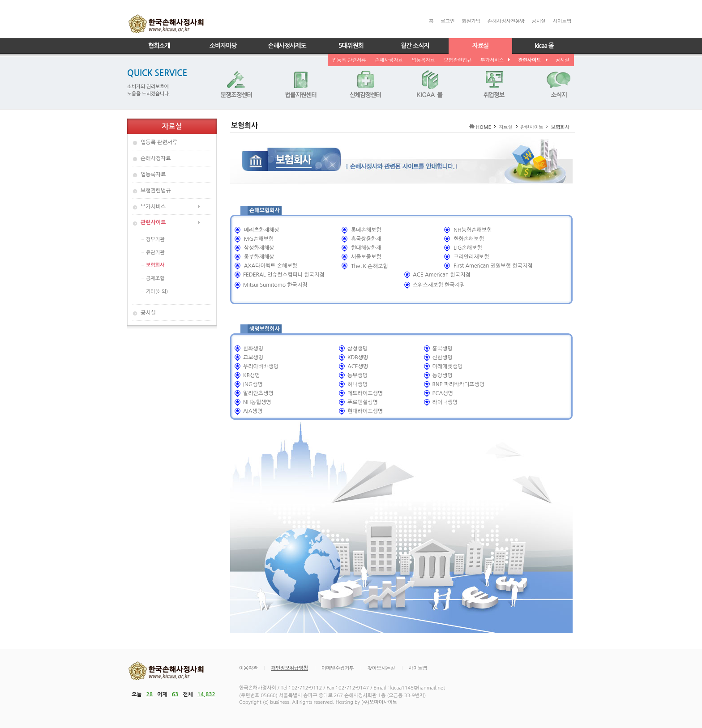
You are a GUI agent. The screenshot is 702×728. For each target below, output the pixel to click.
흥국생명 (443, 349)
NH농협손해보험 (473, 230)
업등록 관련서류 (349, 60)
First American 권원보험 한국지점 (493, 266)
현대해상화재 (366, 248)
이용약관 (248, 668)
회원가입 (471, 21)
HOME (484, 127)
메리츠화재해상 (262, 230)
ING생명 (253, 384)
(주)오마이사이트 (379, 702)
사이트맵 (562, 21)
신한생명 (443, 358)
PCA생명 (443, 393)
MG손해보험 (259, 239)
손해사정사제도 (287, 46)
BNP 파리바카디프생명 (459, 384)
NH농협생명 (257, 402)
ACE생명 (358, 366)
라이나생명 (445, 402)
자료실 (480, 46)
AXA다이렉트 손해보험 (271, 266)
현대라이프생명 (365, 411)
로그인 (447, 21)
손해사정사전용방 (506, 21)
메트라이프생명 (365, 393)
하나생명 (357, 384)
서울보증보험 (366, 257)
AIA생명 (253, 411)
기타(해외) (157, 292)
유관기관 (155, 253)
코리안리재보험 (471, 257)
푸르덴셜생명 (363, 402)
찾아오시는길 (381, 668)
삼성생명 (357, 349)
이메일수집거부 (338, 668)
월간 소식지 (415, 46)
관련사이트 (532, 60)
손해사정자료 (389, 60)
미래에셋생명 (448, 366)
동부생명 (357, 375)
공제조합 (155, 279)
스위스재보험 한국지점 (439, 285)
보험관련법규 (458, 60)
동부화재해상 (259, 257)
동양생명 (443, 375)
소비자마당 (223, 46)
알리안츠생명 (258, 393)
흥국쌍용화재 (366, 239)
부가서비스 (495, 60)
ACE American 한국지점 (442, 275)
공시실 (539, 21)
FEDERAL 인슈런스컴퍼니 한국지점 (284, 275)
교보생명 (253, 358)
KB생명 (252, 375)
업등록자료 (424, 60)
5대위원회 (351, 46)
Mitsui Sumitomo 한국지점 (275, 285)
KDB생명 (358, 358)
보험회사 (155, 265)
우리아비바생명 (261, 366)
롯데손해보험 (366, 230)
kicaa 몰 (544, 46)
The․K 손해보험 (370, 266)
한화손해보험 (469, 239)
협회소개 (159, 46)
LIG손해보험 (468, 248)
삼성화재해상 (259, 248)
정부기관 (155, 240)
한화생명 (253, 349)
